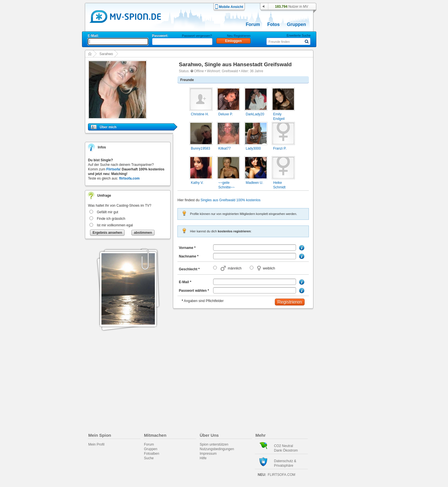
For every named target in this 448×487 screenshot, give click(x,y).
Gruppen (296, 24)
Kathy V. (197, 183)
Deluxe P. (225, 114)
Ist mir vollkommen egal (115, 225)
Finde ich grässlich (111, 219)
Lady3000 (253, 148)
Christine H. (200, 114)
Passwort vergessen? (197, 36)
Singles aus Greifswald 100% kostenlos (231, 200)
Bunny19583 (200, 148)
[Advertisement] (345, 163)
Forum (253, 24)
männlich (235, 268)
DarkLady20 (255, 114)
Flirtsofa (113, 169)
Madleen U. (254, 183)
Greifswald (230, 71)
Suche (149, 458)
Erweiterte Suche (299, 35)
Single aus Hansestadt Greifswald (248, 64)
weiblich (269, 268)
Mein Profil (96, 444)
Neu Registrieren (239, 36)
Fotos (273, 24)
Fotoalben (152, 454)
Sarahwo (106, 54)
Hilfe (203, 458)
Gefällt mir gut (108, 212)
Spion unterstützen (214, 444)
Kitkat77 (224, 148)
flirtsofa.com (129, 178)
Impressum (208, 454)
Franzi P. (280, 148)
